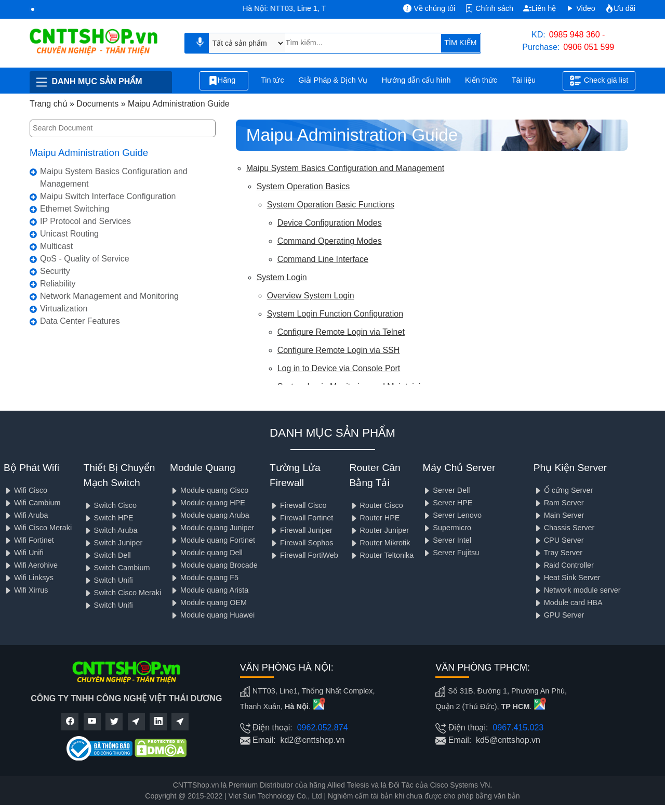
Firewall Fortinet (301, 518)
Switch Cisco (110, 505)
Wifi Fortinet (29, 540)
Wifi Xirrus (26, 590)
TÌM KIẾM (460, 43)
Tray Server (558, 553)
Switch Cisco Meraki (123, 593)
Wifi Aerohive (31, 565)
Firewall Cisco (298, 505)
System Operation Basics (303, 186)
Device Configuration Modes (330, 223)
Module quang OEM (208, 603)
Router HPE (375, 518)
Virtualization (64, 309)
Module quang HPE (208, 503)
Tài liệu (529, 81)
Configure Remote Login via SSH (339, 350)
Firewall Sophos (301, 543)
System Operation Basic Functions (331, 205)
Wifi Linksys (29, 578)
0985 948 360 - (577, 35)
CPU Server (559, 540)
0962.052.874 (323, 728)
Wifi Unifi (24, 553)
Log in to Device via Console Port (339, 368)
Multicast (56, 246)
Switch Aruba (111, 530)
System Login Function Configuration (335, 314)
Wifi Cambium (32, 503)
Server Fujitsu (451, 553)
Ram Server (559, 503)
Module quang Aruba (210, 515)
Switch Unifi (108, 580)
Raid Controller (564, 565)
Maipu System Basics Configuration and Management (114, 178)
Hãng (224, 81)
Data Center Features (80, 321)
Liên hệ (540, 8)
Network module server (577, 590)
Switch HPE (109, 518)
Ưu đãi (620, 8)
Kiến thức (481, 80)
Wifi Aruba (26, 515)
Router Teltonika (382, 555)
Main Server (559, 515)
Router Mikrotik (380, 543)
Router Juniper (379, 530)
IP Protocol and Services (85, 221)
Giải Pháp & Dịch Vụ (333, 80)
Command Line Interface (323, 259)
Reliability (58, 284)
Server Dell (446, 490)
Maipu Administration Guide (89, 153)
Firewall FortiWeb (304, 555)
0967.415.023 (518, 728)
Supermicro (447, 528)
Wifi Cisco (25, 490)
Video (581, 8)
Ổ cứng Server (563, 490)
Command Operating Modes (330, 241)
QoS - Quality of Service (85, 259)
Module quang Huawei (212, 615)
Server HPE (447, 503)
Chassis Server (564, 528)
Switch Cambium (117, 568)
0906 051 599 (589, 47)
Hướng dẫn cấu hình (416, 80)
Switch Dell (107, 555)
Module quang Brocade (214, 565)
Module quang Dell (206, 553)
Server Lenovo (452, 515)
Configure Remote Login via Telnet (341, 332)
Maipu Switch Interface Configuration (108, 196)
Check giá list (599, 81)
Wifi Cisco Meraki (38, 528)
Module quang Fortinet (212, 540)
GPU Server (559, 615)
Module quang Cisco (209, 490)
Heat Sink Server (567, 578)
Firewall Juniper (301, 530)
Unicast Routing (69, 234)
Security (55, 271)
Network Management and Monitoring (109, 296)
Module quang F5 (204, 578)
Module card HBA (568, 603)
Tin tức (272, 80)
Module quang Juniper (212, 528)
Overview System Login (311, 296)
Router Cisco (376, 505)
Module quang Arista (209, 590)
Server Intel (447, 540)
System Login (282, 277)
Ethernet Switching (75, 209)
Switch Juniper (113, 543)
